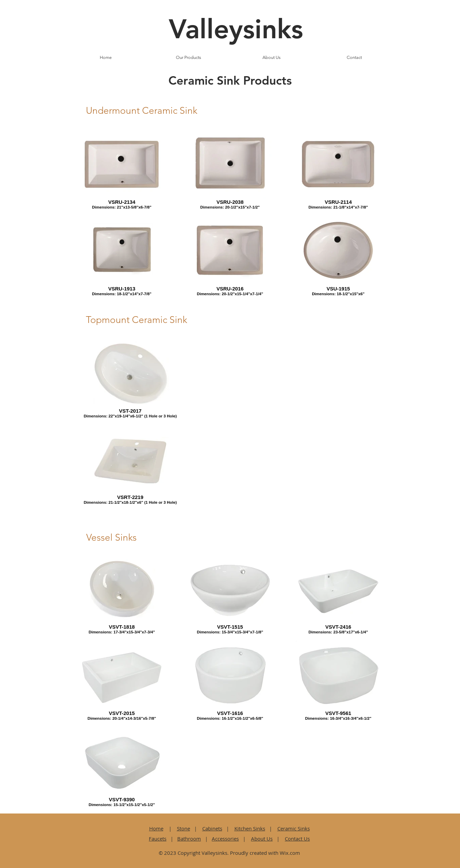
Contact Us (297, 839)
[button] (189, 58)
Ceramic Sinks (294, 828)
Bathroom (189, 839)
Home (156, 828)
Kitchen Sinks (250, 828)
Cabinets (212, 828)
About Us (262, 839)
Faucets (158, 839)
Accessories (225, 839)
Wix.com (290, 853)
